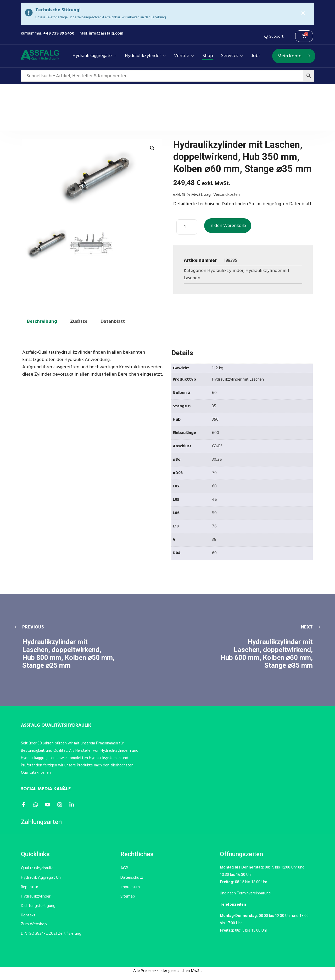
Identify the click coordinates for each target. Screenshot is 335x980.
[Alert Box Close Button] (303, 13)
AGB (124, 868)
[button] (152, 148)
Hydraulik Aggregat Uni (41, 878)
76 (214, 526)
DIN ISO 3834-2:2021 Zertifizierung (51, 934)
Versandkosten (227, 195)
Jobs (256, 56)
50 (214, 513)
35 (214, 406)
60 (214, 393)
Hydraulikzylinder (143, 56)
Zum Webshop (34, 924)
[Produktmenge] (187, 227)
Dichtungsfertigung (38, 906)
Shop (208, 56)
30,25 (217, 460)
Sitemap (128, 897)
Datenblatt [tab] (113, 322)
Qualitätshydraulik (37, 868)
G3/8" (217, 446)
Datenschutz (132, 878)
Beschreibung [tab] (42, 322)
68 (214, 486)
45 (214, 500)
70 (214, 473)
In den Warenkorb (228, 226)
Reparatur (30, 887)
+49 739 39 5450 (59, 34)
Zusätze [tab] (79, 322)
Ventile (182, 56)
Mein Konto (294, 56)
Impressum (130, 887)
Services (230, 56)
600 (216, 433)
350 (215, 420)
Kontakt (28, 915)
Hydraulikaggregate (92, 56)
